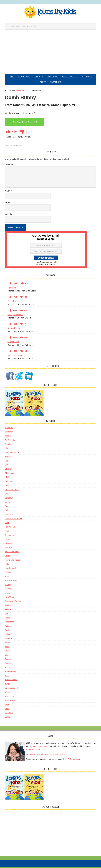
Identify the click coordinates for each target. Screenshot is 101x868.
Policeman (9, 624)
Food (7, 524)
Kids (7, 566)
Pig (6, 615)
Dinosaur (9, 500)
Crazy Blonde (13, 343)
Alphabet (9, 434)
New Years (10, 599)
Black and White (12, 454)
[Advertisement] (50, 55)
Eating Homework (15, 316)
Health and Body (12, 553)
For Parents (10, 529)
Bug (7, 463)
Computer (9, 483)
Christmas (9, 475)
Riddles (8, 628)
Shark (7, 644)
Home (19, 92)
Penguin (8, 607)
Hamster (9, 549)
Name (8, 193)
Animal (26, 92)
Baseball (9, 446)
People (8, 611)
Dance (8, 496)
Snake (8, 653)
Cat (6, 467)
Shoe (7, 648)
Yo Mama (12, 289)
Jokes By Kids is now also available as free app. (47, 756)
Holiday (8, 557)
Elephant (9, 516)
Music (7, 595)
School (8, 636)
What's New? (11, 702)
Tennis (8, 669)
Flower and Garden (13, 520)
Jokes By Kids (50, 12)
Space (8, 657)
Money (8, 586)
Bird (7, 450)
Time (7, 677)
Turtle (7, 686)
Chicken (8, 471)
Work (7, 710)
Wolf (7, 706)
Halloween (9, 545)
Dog (7, 508)
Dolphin (8, 512)
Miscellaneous (11, 582)
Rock (7, 632)
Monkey (8, 591)
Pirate (7, 620)
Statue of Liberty (15, 357)
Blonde (8, 458)
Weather (9, 694)
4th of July (9, 429)
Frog (7, 533)
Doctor (8, 504)
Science (8, 640)
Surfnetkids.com (33, 751)
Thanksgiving (11, 673)
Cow (7, 487)
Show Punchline (26, 124)
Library (8, 574)
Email (8, 204)
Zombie (8, 719)
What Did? (9, 698)
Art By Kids (10, 442)
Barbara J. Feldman (38, 748)
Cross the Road (12, 491)
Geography (10, 537)
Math (7, 578)
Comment (10, 166)
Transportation (11, 681)
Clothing (8, 479)
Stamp (8, 665)
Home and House (13, 562)
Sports (8, 661)
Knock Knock (11, 570)
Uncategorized (11, 690)
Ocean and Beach (13, 603)
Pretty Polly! (13, 303)
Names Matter (14, 330)
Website (9, 216)
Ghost (7, 541)
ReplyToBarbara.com (72, 761)
